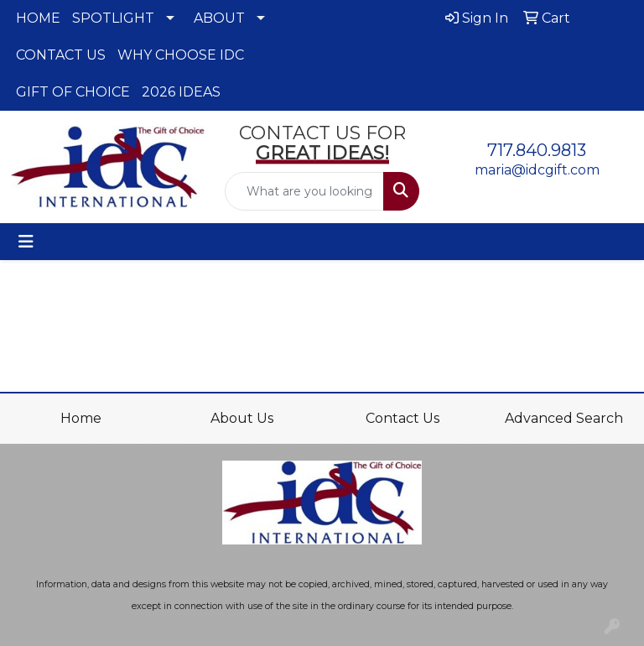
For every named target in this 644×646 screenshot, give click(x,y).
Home (81, 418)
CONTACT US (61, 55)
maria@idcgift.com (537, 170)
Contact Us (402, 418)
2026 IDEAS (181, 92)
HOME (38, 18)
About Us (242, 418)
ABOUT (219, 18)
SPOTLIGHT (113, 18)
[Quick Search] (304, 191)
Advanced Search (564, 418)
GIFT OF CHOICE (73, 92)
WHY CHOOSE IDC (181, 55)
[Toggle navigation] (26, 242)
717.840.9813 (537, 150)
